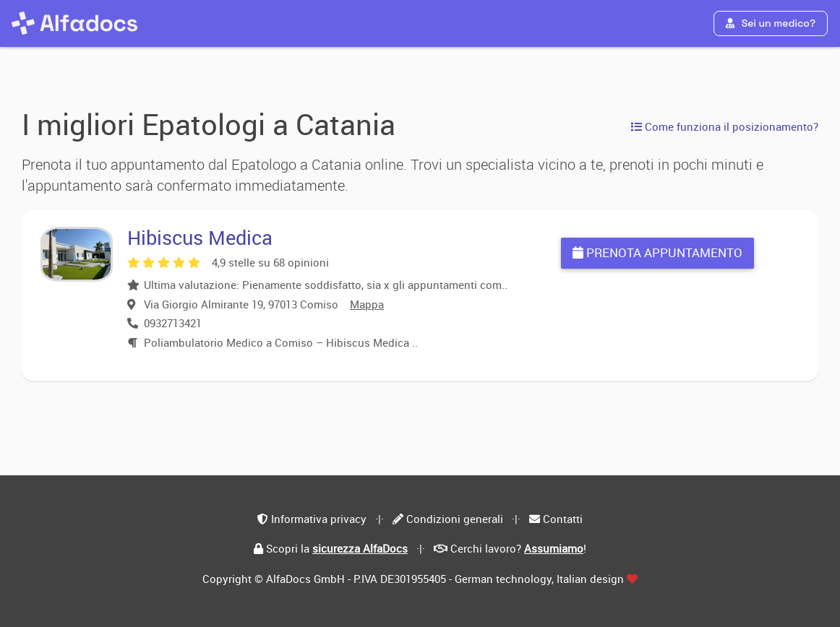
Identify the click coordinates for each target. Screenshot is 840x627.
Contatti (563, 519)
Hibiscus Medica (200, 237)
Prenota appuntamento (657, 252)
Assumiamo (554, 548)
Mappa (367, 304)
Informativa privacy (319, 519)
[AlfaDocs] (74, 23)
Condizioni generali (455, 519)
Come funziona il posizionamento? (725, 126)
